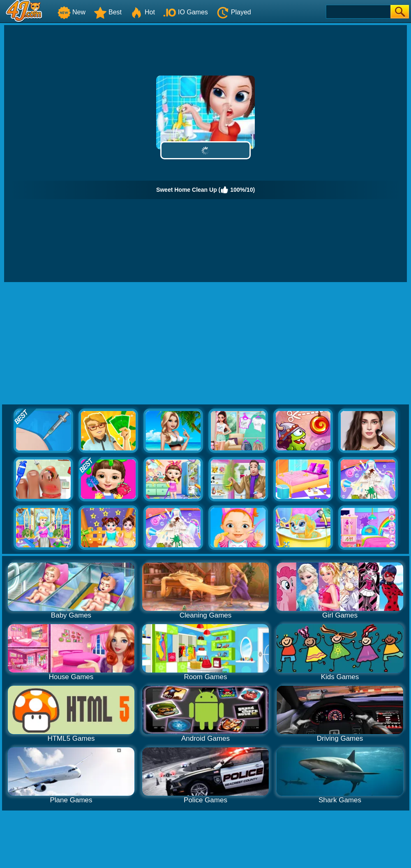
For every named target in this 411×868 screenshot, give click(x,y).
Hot (142, 12)
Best (108, 12)
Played (234, 12)
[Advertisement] (205, 344)
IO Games (186, 12)
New (72, 12)
